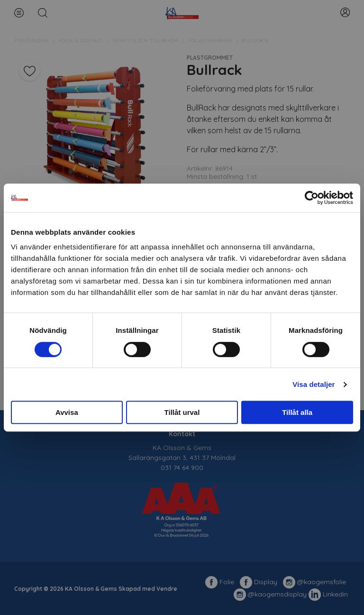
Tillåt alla (297, 412)
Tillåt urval (182, 412)
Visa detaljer (314, 384)
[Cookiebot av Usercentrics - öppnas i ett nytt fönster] (312, 198)
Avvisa (67, 412)
